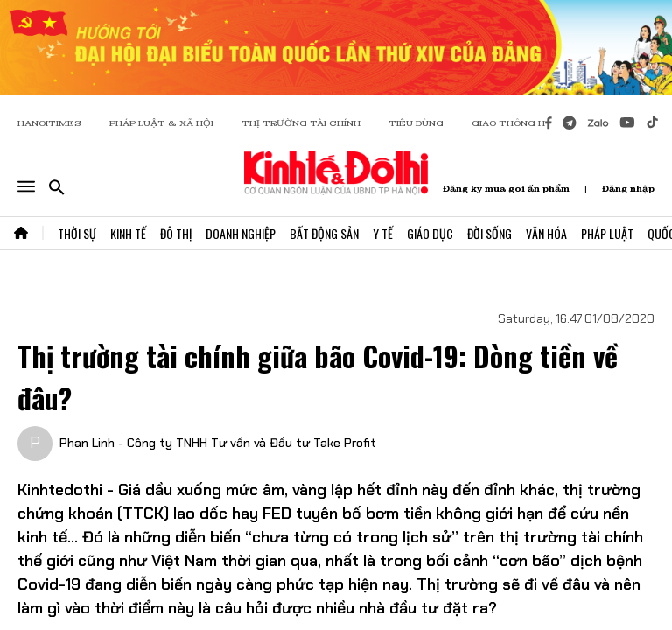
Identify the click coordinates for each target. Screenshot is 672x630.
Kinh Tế (128, 233)
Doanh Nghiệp (241, 233)
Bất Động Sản (324, 233)
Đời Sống (490, 233)
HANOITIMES (49, 123)
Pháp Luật (607, 233)
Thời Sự (77, 233)
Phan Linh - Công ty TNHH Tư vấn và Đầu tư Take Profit (218, 443)
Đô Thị (176, 233)
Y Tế (383, 233)
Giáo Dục (430, 233)
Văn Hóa (546, 233)
